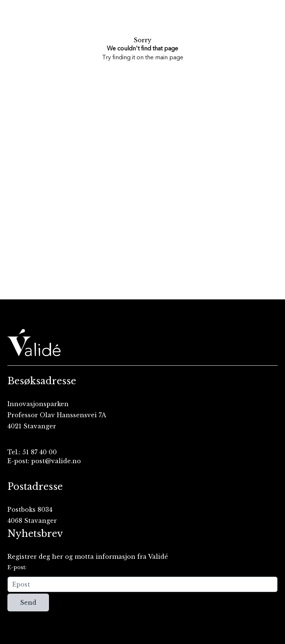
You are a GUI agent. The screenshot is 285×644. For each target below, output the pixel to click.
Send (28, 602)
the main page (164, 58)
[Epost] (142, 584)
